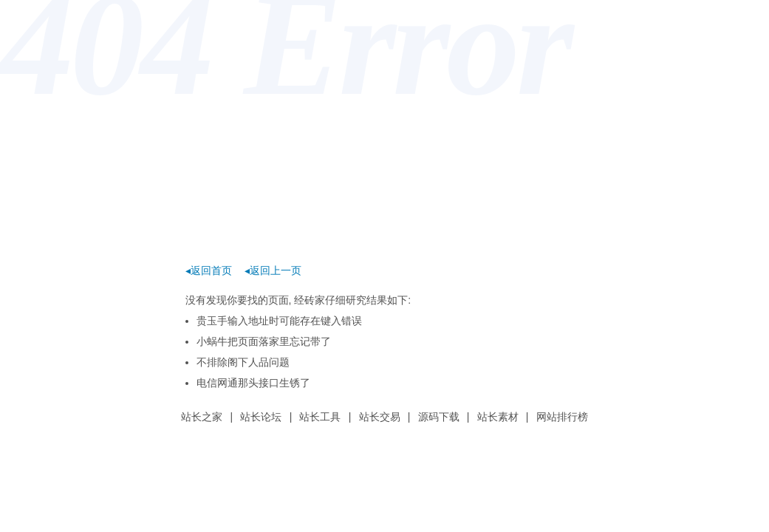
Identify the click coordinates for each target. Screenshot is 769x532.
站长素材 (498, 417)
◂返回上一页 (273, 270)
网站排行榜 (562, 417)
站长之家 (202, 417)
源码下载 (439, 417)
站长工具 (320, 417)
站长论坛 (261, 417)
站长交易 (380, 417)
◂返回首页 (209, 270)
